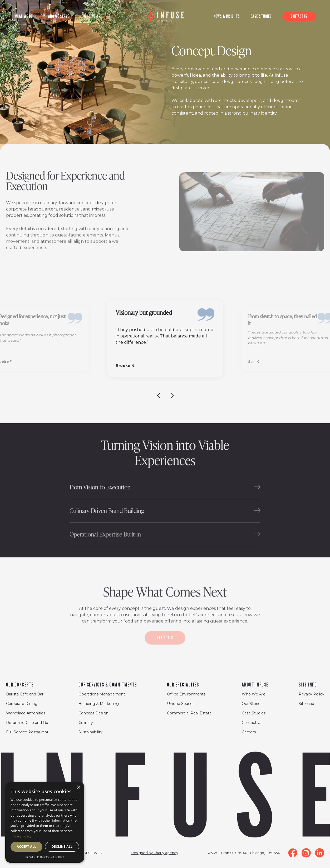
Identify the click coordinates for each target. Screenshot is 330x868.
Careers (249, 732)
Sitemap (306, 704)
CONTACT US (299, 16)
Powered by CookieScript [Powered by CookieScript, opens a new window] (45, 857)
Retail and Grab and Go (27, 723)
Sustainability (90, 732)
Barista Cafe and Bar (25, 694)
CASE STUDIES (261, 16)
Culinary (86, 723)
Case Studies (254, 713)
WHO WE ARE (93, 16)
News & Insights (227, 16)
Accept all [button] (27, 847)
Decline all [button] (62, 847)
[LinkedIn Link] (320, 853)
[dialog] (45, 822)
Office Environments (186, 694)
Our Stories (252, 704)
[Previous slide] (158, 395)
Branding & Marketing (99, 704)
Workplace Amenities (26, 713)
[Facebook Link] (293, 853)
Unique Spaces (181, 704)
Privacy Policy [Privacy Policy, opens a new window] (21, 836)
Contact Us (252, 723)
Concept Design (93, 713)
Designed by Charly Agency (154, 853)
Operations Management (102, 694)
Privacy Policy (311, 694)
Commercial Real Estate (189, 713)
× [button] (78, 788)
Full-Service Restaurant (27, 732)
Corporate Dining (22, 704)
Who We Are (254, 694)
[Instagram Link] (306, 853)
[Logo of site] (165, 16)
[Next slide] (172, 395)
